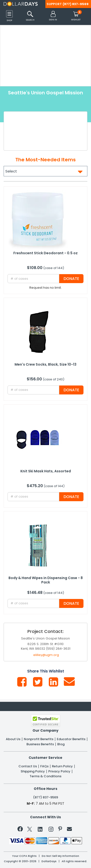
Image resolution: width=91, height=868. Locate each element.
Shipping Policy (33, 771)
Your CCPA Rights (24, 856)
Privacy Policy (59, 771)
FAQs (44, 766)
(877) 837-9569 (76, 4)
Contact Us (28, 766)
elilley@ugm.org (46, 655)
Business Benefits (40, 744)
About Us (13, 739)
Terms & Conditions (45, 776)
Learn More (50, 857)
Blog (61, 744)
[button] (53, 16)
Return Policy (62, 766)
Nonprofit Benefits (39, 739)
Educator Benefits (71, 739)
